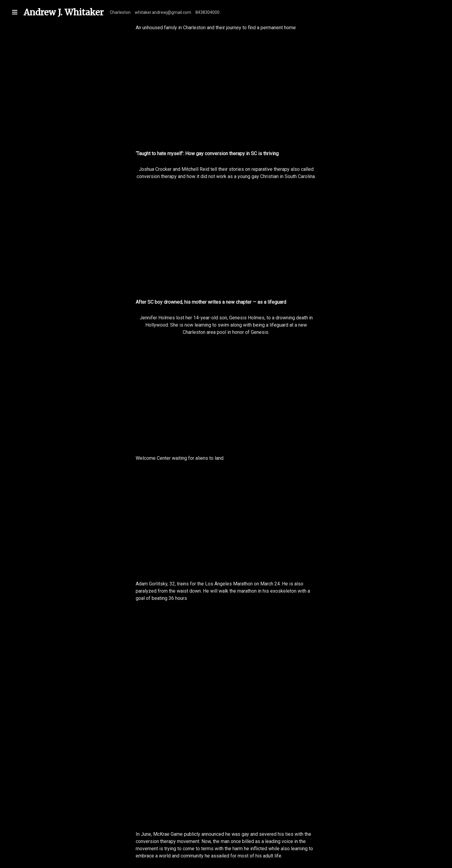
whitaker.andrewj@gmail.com (163, 12)
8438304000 (207, 12)
